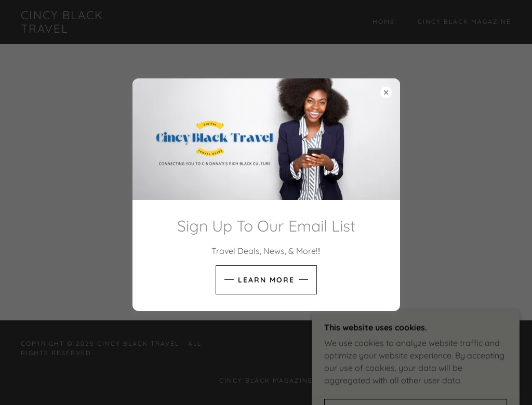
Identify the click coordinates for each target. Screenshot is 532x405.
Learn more (266, 280)
